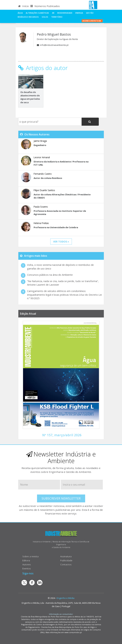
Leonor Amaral (42, 157)
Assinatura (66, 556)
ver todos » (61, 242)
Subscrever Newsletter (61, 498)
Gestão (90, 13)
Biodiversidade (65, 13)
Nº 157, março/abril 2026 (62, 435)
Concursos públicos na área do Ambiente (50, 275)
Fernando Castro (43, 174)
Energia (79, 13)
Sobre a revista (30, 556)
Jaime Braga (40, 141)
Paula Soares (41, 207)
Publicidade (66, 560)
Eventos (27, 568)
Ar (53, 13)
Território (57, 17)
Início (23, 6)
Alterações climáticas (37, 13)
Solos (45, 17)
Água (20, 13)
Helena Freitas (41, 223)
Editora (26, 560)
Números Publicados (45, 6)
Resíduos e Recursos (28, 17)
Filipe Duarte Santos (44, 190)
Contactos (66, 564)
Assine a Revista (92, 21)
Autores (27, 564)
